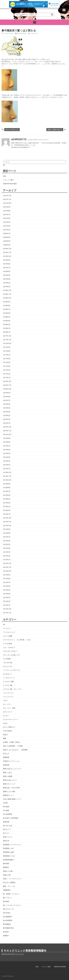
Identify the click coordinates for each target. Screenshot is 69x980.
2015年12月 (7, 427)
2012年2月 (7, 601)
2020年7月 (7, 233)
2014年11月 (7, 476)
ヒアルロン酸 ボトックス (12, 689)
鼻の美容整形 (22, 33)
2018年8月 (7, 306)
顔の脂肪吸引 (8, 917)
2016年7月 (7, 400)
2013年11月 (7, 522)
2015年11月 (7, 431)
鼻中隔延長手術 (8, 928)
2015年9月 (7, 438)
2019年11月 (7, 252)
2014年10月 (7, 480)
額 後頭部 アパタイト (11, 894)
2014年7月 (7, 491)
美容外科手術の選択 (10, 184)
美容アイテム (8, 837)
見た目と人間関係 (9, 882)
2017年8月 (7, 351)
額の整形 (6, 901)
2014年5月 (7, 499)
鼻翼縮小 (6, 936)
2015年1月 (7, 469)
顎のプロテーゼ (8, 909)
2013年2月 (7, 556)
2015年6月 (7, 450)
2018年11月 (7, 294)
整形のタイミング (9, 784)
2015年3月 (7, 461)
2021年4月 (7, 226)
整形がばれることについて (12, 769)
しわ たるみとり (9, 647)
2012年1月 (7, 605)
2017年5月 (7, 362)
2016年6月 (7, 404)
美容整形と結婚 (8, 852)
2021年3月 (7, 230)
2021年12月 (7, 196)
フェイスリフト (8, 693)
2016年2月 (7, 419)
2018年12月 (7, 290)
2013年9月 (7, 529)
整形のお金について (10, 780)
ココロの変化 (8, 644)
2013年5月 (7, 544)
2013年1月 (7, 560)
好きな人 (6, 754)
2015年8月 (7, 442)
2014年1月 (7, 514)
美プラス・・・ (8, 833)
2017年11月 (7, 340)
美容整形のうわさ (9, 856)
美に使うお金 (8, 826)
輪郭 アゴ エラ (9, 886)
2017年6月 (7, 359)
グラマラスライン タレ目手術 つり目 (17, 640)
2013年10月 (7, 525)
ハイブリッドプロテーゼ (11, 670)
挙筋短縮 (6, 765)
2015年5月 (7, 453)
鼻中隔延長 (7, 924)
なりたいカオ (8, 666)
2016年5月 (7, 408)
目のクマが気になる (12, 130)
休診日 (5, 735)
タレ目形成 (7, 659)
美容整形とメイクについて (12, 845)
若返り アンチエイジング (12, 879)
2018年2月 (7, 328)
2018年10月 (7, 298)
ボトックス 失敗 (9, 708)
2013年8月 (7, 533)
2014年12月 (7, 472)
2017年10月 (7, 343)
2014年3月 (7, 507)
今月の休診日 (8, 731)
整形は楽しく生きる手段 (11, 788)
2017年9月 (7, 347)
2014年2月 (7, 510)
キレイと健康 (8, 636)
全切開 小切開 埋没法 (11, 742)
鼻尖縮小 (6, 932)
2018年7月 (7, 309)
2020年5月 (7, 241)
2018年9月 (7, 302)
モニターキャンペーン (11, 719)
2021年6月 (7, 218)
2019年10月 (7, 256)
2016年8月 (7, 397)
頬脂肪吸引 (7, 890)
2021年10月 (7, 203)
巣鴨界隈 (6, 757)
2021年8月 (7, 211)
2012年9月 (7, 575)
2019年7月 (7, 268)
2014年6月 (7, 495)
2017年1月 (7, 378)
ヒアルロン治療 (8, 682)
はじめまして (8, 674)
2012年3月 (7, 598)
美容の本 (6, 841)
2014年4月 (7, 503)
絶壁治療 (6, 822)
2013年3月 (7, 552)
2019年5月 (7, 275)
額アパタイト (8, 898)
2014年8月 (7, 488)
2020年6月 (7, 237)
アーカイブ (7, 628)
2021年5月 (7, 222)
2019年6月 (7, 271)
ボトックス (7, 704)
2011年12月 (7, 609)
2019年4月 (7, 279)
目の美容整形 (8, 814)
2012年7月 (7, 582)
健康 (5, 738)
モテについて (8, 712)
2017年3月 (7, 370)
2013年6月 (7, 541)
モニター (6, 716)
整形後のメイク (8, 795)
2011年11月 (7, 613)
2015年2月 (7, 465)
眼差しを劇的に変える (55, 130)
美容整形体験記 (8, 860)
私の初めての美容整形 (11, 818)
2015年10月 (7, 434)
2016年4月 (7, 412)
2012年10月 (7, 571)
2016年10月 (7, 389)
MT (4, 625)
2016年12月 (7, 381)
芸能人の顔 (7, 875)
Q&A (5, 176)
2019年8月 (7, 264)
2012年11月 (7, 567)
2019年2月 (7, 287)
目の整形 (6, 810)
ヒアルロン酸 (8, 685)
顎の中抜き (7, 913)
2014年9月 (7, 484)
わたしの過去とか (9, 727)
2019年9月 (7, 260)
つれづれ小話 (8, 663)
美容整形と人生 (8, 848)
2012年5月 (7, 590)
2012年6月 (7, 586)
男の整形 (6, 807)
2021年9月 (7, 207)
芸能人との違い (8, 871)
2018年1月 (7, 332)
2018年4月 (7, 321)
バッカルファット (9, 678)
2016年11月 (7, 385)
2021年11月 (7, 199)
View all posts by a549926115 (21, 147)
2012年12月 (7, 563)
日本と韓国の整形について (12, 799)
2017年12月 (7, 336)
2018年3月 (7, 324)
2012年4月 (7, 594)
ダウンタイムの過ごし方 (11, 655)
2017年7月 (7, 355)
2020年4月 (7, 245)
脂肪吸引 (6, 867)
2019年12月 (7, 249)
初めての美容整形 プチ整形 (13, 746)
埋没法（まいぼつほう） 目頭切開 (15, 750)
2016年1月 (7, 423)
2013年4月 (7, 548)
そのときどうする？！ (11, 651)
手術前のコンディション (11, 761)
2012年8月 (7, 579)
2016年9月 (7, 393)
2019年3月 (7, 283)
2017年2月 (7, 374)
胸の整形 (6, 864)
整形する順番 (8, 776)
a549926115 (34, 33)
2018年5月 (7, 317)
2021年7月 (7, 215)
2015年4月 (7, 457)
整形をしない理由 (9, 791)
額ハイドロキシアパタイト (12, 905)
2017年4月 (7, 366)
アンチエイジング (9, 632)
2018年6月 (7, 313)
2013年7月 (7, 537)
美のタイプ (7, 829)
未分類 (5, 803)
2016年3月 (7, 416)
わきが (5, 723)
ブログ (5, 700)
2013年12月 (7, 518)
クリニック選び (8, 180)
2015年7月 (7, 446)
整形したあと (8, 773)
